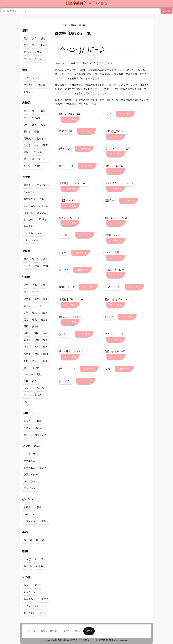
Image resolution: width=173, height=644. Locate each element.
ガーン (38, 585)
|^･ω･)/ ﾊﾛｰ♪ (65, 381)
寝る (45, 299)
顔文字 (89, 631)
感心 (37, 354)
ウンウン (28, 85)
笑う (35, 38)
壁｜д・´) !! (66, 166)
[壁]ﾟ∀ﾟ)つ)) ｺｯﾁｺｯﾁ (70, 114)
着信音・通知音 (49, 631)
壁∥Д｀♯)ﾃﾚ (66, 131)
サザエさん (30, 461)
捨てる (36, 361)
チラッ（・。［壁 (114, 334)
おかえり (28, 226)
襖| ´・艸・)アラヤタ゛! (71, 351)
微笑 (43, 111)
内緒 (45, 333)
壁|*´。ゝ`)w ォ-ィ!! (69, 218)
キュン (38, 59)
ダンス (27, 435)
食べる (38, 395)
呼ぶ (26, 347)
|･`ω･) (108, 114)
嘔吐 (39, 374)
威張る (27, 340)
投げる (36, 259)
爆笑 (37, 132)
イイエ (36, 78)
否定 (26, 320)
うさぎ (27, 559)
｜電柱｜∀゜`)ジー (115, 270)
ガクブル (37, 152)
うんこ (36, 347)
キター (27, 585)
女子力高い (30, 613)
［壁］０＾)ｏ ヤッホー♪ (119, 183)
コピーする (70, 119)
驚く (26, 45)
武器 (37, 266)
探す (37, 299)
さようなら (30, 206)
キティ (43, 468)
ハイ (26, 78)
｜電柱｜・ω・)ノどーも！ (73, 183)
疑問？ (27, 92)
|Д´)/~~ (63, 253)
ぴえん (27, 59)
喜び (26, 38)
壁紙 (78, 631)
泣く (35, 45)
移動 (35, 320)
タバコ (27, 306)
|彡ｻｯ (108, 369)
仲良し (27, 333)
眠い (26, 402)
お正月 (27, 507)
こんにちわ (43, 185)
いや (26, 125)
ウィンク (35, 368)
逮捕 (26, 381)
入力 (35, 285)
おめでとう (30, 199)
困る (26, 118)
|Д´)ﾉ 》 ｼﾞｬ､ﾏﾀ (113, 287)
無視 (45, 347)
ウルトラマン (31, 481)
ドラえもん (30, 468)
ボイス (66, 631)
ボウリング (40, 435)
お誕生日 (44, 521)
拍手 (45, 361)
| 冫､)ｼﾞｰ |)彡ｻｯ (118, 149)
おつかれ (28, 219)
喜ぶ (26, 111)
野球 (39, 421)
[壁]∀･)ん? (65, 149)
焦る (35, 125)
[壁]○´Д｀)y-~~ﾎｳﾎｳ (115, 351)
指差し (36, 326)
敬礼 (35, 313)
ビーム (27, 266)
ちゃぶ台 (28, 599)
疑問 (45, 354)
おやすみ (44, 206)
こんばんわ (30, 192)
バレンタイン (31, 514)
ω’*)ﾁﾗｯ (109, 317)
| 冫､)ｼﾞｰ (64, 270)
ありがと (42, 213)
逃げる (36, 292)
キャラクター (31, 592)
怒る (43, 38)
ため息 (27, 145)
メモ (26, 285)
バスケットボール (33, 428)
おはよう (28, 185)
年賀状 (38, 507)
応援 (26, 326)
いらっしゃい (31, 240)
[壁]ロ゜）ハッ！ (114, 235)
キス (43, 285)
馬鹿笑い (28, 138)
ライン (27, 606)
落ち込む (37, 118)
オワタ (38, 52)
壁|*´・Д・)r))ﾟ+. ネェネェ (119, 300)
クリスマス (30, 521)
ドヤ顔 (27, 52)
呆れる (27, 354)
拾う (35, 381)
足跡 (26, 361)
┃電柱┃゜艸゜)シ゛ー (71, 300)
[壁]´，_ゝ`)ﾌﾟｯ (67, 369)
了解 (26, 313)
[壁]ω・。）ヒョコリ (70, 317)
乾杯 (37, 340)
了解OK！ (42, 85)
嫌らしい (39, 606)
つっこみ (28, 374)
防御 (45, 266)
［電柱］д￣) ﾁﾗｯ (114, 131)
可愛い (38, 166)
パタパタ (28, 388)
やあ (42, 199)
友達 (42, 613)
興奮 (45, 145)
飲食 (45, 340)
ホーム (31, 631)
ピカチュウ (30, 454)
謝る (37, 333)
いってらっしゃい (33, 233)
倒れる (40, 388)
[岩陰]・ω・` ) (67, 287)
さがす (167, 11)
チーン (27, 395)
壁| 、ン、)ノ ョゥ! (116, 218)
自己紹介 (42, 219)
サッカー (28, 421)
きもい (27, 166)
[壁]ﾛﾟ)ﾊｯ (110, 200)
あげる (44, 320)
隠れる (27, 299)
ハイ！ (38, 306)
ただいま (28, 213)
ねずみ (40, 566)
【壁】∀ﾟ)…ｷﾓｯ (67, 200)
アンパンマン (31, 488)
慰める (40, 138)
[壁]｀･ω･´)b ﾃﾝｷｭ (114, 166)
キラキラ (43, 159)
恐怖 (26, 152)
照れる (44, 45)
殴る (26, 259)
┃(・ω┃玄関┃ (113, 253)
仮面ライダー (31, 475)
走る (26, 292)
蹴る (45, 259)
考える (44, 313)
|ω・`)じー (64, 334)
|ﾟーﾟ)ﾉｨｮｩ (65, 235)
